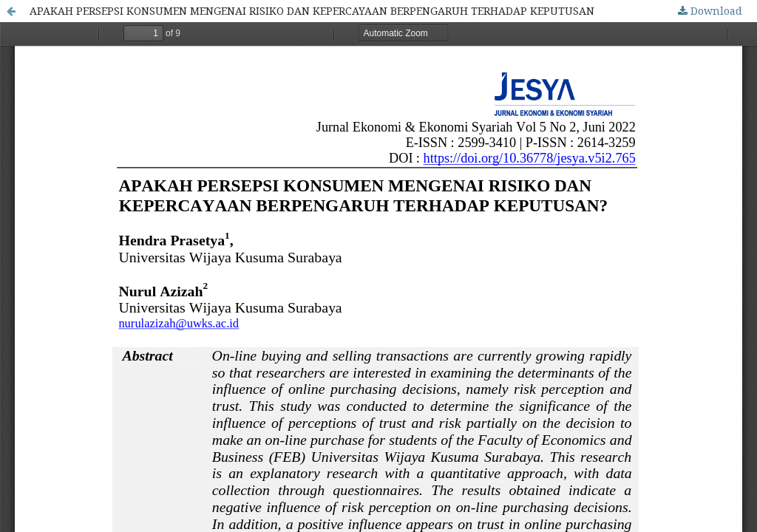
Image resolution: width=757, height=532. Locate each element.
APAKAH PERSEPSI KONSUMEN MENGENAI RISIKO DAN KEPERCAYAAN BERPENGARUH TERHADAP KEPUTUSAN (312, 11)
